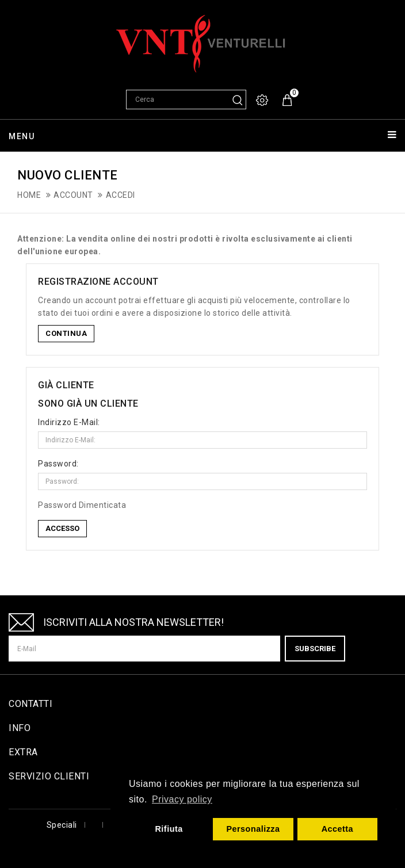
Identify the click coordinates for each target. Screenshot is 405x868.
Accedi (121, 195)
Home (29, 195)
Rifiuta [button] (169, 829)
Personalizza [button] (253, 829)
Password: (58, 464)
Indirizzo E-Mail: (69, 422)
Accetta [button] (338, 829)
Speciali (62, 825)
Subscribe (315, 649)
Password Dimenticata (82, 505)
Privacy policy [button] (182, 799)
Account (73, 195)
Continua (66, 333)
